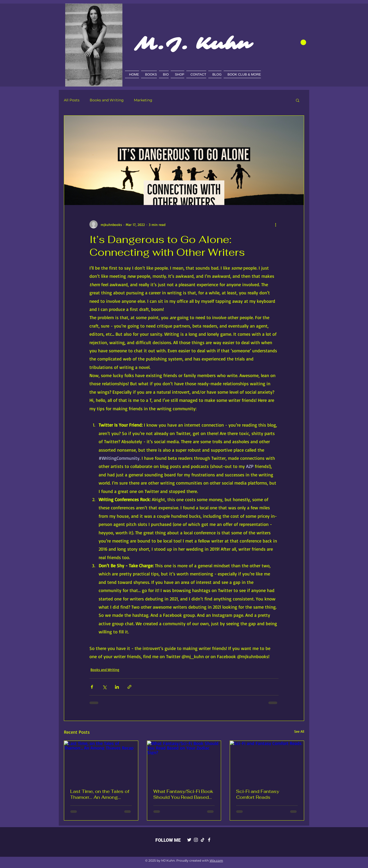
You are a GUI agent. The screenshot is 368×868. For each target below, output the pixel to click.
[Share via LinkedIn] (117, 687)
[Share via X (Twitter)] (104, 687)
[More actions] (275, 224)
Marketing (143, 100)
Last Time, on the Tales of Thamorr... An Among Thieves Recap (100, 794)
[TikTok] (203, 840)
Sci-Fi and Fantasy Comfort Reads (258, 794)
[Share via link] (129, 687)
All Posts (72, 100)
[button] (303, 42)
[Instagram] (196, 840)
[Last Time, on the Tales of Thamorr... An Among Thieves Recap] (101, 762)
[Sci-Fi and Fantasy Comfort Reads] (267, 762)
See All (299, 731)
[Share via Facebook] (92, 687)
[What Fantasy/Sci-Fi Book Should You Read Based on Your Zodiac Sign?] (184, 762)
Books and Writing (107, 100)
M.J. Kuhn (193, 44)
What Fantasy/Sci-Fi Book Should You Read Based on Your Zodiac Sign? (183, 794)
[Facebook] (209, 840)
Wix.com (216, 860)
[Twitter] (189, 840)
